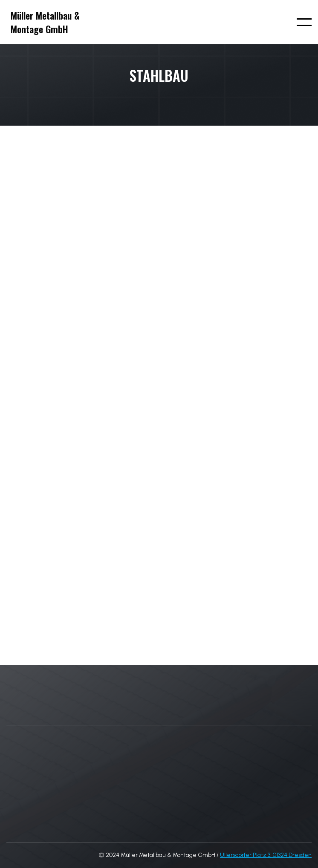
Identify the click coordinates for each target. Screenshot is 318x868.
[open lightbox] (35, 347)
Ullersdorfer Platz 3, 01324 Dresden (266, 855)
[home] (43, 22)
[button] (304, 22)
